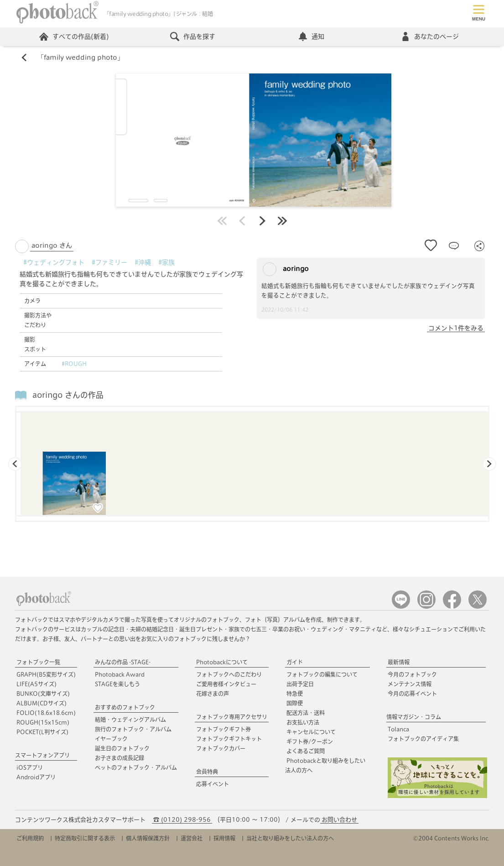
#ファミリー (109, 262)
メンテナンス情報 (410, 684)
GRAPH (46, 674)
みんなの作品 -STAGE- (123, 662)
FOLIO (46, 713)
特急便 (295, 694)
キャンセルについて (311, 732)
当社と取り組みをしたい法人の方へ (290, 838)
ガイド (295, 662)
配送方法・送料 (306, 713)
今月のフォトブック (412, 674)
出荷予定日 (300, 684)
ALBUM (42, 703)
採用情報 (224, 838)
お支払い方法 (303, 722)
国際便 (295, 703)
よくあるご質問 (306, 751)
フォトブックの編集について (322, 674)
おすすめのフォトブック (125, 707)
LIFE (36, 684)
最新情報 (399, 662)
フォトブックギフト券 (223, 729)
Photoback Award (120, 674)
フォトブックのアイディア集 (423, 739)
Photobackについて (222, 662)
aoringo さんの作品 (68, 395)
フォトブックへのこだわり (229, 674)
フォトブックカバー (221, 748)
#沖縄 (143, 262)
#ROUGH (74, 364)
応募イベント (213, 784)
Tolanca (398, 729)
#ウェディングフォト (54, 262)
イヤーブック (111, 739)
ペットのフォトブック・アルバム (136, 767)
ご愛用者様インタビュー (226, 684)
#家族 (166, 262)
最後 (282, 221)
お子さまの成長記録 (120, 758)
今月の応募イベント (412, 694)
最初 (222, 221)
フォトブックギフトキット (229, 739)
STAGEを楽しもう (117, 684)
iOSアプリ (30, 767)
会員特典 (207, 772)
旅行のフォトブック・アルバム (133, 729)
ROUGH (43, 722)
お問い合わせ (339, 820)
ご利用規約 (30, 838)
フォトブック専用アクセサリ (232, 717)
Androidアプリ (36, 777)
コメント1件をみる (456, 328)
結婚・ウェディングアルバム (130, 720)
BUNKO (43, 694)
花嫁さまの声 (213, 694)
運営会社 (192, 838)
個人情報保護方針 (148, 838)
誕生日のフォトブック (122, 748)
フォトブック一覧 (38, 662)
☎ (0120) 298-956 (182, 820)
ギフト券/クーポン (310, 741)
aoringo (286, 269)
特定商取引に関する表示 (85, 838)
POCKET (42, 732)
